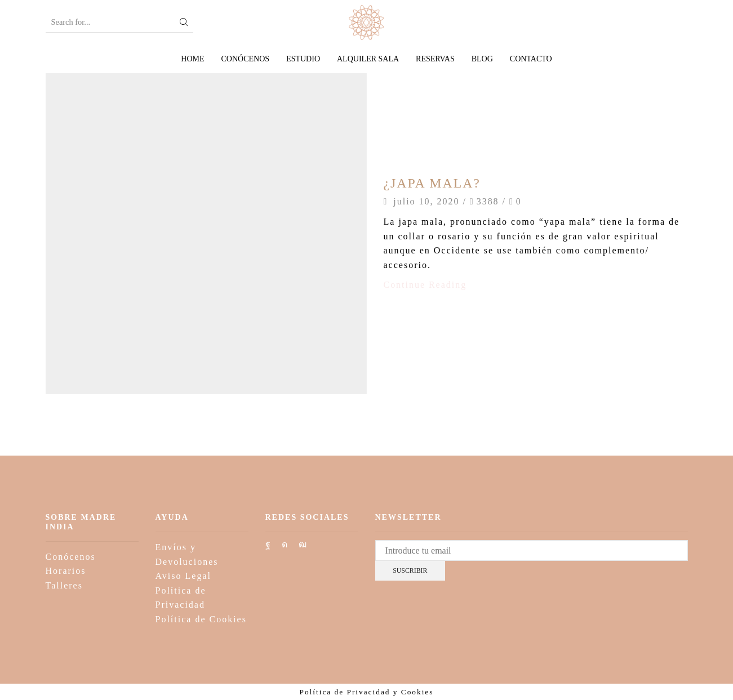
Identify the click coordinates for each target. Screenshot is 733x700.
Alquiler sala (368, 59)
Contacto (531, 59)
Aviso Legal (183, 576)
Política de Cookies (201, 619)
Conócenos (246, 59)
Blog (482, 59)
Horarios (66, 571)
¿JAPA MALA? (433, 183)
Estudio (303, 59)
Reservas (435, 59)
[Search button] (184, 23)
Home (192, 59)
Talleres (64, 585)
